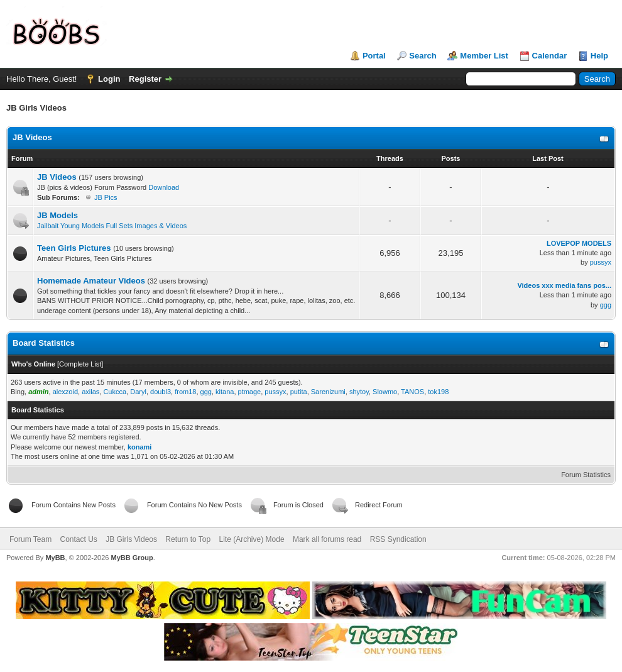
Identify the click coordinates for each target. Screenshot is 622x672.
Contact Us (78, 539)
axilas (90, 392)
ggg (606, 305)
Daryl (138, 392)
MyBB (55, 558)
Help (599, 56)
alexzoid (65, 392)
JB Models (57, 215)
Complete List (80, 364)
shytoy (359, 392)
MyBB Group (132, 558)
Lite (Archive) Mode (252, 539)
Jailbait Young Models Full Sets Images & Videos (112, 226)
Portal (374, 56)
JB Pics (106, 197)
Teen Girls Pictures (74, 248)
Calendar (550, 56)
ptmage (250, 392)
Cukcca (115, 392)
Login (109, 79)
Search (423, 56)
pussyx (601, 262)
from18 (185, 392)
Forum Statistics (586, 475)
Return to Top (188, 539)
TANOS (412, 392)
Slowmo (385, 392)
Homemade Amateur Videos (91, 281)
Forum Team (30, 539)
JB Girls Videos (131, 539)
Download (164, 187)
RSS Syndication (398, 539)
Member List (484, 56)
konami (140, 447)
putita (299, 392)
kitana (225, 392)
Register (145, 79)
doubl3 (161, 392)
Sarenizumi (328, 392)
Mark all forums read (327, 539)
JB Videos (32, 137)
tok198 (438, 392)
